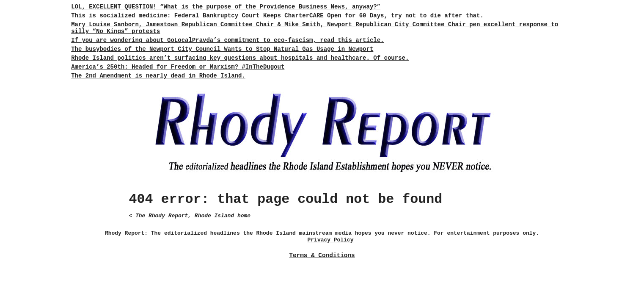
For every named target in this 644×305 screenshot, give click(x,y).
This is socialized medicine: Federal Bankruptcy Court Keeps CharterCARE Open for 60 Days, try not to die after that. (277, 16)
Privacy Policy (331, 240)
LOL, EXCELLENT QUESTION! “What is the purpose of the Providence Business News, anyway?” (226, 7)
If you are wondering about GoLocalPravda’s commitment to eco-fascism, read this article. (227, 40)
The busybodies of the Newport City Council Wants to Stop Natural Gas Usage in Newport (222, 49)
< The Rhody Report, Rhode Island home (190, 216)
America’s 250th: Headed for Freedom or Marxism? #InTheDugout (178, 67)
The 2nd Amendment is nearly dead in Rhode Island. (158, 76)
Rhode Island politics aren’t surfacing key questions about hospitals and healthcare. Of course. (240, 58)
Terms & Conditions (322, 255)
